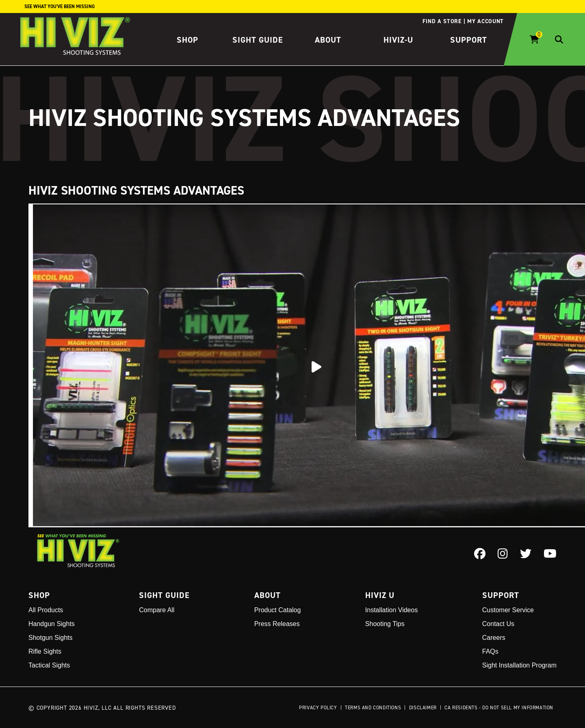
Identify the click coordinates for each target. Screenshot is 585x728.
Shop (187, 40)
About (328, 40)
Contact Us (498, 624)
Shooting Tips (385, 624)
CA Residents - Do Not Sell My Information (499, 707)
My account (485, 21)
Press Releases (277, 624)
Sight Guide (258, 40)
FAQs (490, 651)
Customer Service (508, 610)
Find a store (442, 21)
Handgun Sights (52, 624)
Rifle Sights (45, 651)
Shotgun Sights (51, 638)
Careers (494, 638)
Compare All (157, 610)
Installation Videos (392, 610)
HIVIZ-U (398, 40)
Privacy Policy (318, 707)
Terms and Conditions (373, 707)
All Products (46, 610)
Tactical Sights (49, 665)
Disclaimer (423, 707)
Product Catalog (278, 610)
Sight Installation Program (519, 665)
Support (469, 40)
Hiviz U (380, 595)
